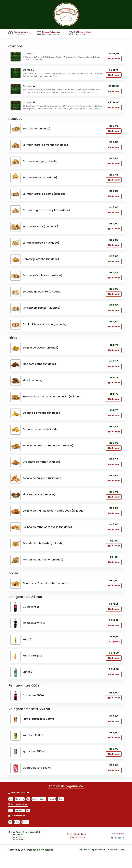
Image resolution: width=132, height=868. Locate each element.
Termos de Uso (17, 850)
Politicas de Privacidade (40, 850)
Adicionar (114, 59)
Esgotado (114, 642)
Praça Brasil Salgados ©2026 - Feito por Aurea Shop (101, 850)
